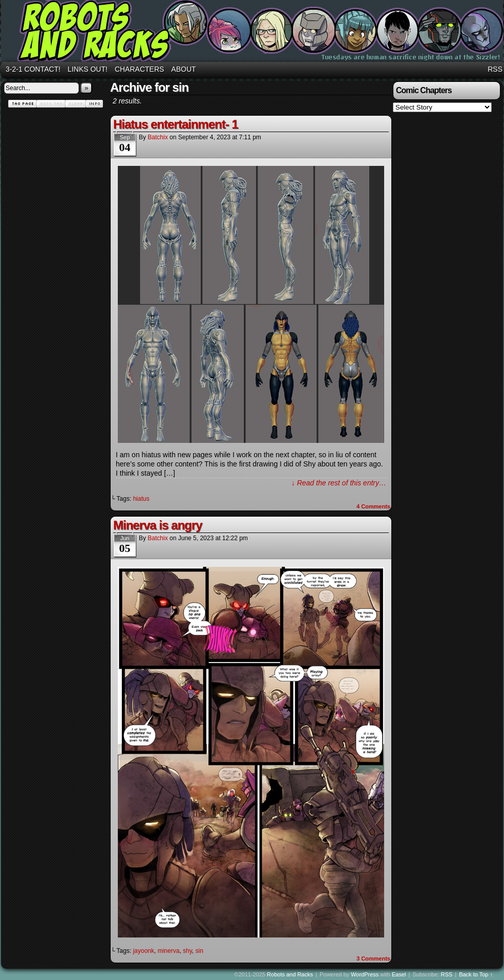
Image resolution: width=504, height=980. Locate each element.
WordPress (365, 974)
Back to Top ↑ (476, 974)
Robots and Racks (290, 974)
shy (187, 951)
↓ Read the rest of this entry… (339, 483)
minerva (169, 951)
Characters (139, 69)
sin (199, 951)
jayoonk (144, 951)
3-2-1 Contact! (33, 69)
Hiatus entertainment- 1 (176, 124)
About (183, 69)
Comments (373, 506)
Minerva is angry (157, 525)
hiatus (141, 499)
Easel (399, 974)
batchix (157, 137)
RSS (495, 69)
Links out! (88, 69)
